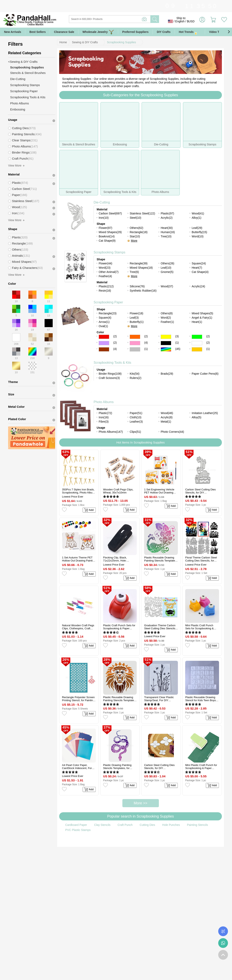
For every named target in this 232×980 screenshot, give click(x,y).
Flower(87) (105, 228)
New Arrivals (13, 32)
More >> (141, 803)
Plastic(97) (167, 213)
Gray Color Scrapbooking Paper (135, 349)
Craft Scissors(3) (109, 378)
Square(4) (105, 318)
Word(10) (198, 236)
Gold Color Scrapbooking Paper (197, 349)
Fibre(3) (104, 422)
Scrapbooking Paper (108, 302)
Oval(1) (103, 326)
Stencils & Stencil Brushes (28, 73)
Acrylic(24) (198, 286)
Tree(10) (166, 236)
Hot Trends (190, 32)
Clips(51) (135, 432)
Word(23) (105, 268)
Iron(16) (104, 417)
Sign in (202, 21)
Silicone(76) (137, 286)
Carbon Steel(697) (110, 213)
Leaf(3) (134, 318)
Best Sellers (37, 32)
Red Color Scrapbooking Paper (104, 337)
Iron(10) (104, 218)
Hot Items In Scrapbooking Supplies (140, 442)
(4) (146, 343)
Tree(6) (134, 272)
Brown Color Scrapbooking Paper (104, 349)
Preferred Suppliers (135, 32)
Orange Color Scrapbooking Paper (135, 337)
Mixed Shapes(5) (202, 313)
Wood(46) (167, 413)
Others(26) (167, 263)
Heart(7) (197, 268)
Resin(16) (105, 291)
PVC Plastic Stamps (78, 830)
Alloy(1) (196, 218)
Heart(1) (197, 322)
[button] (229, 32)
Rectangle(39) (139, 263)
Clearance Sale (64, 32)
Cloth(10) (136, 417)
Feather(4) (105, 276)
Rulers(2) (136, 378)
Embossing (18, 109)
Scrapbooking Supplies (121, 42)
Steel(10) (135, 218)
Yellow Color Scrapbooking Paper (166, 337)
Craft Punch (125, 825)
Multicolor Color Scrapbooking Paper (166, 349)
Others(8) (167, 313)
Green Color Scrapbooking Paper (197, 337)
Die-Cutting (102, 202)
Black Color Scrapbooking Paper (166, 343)
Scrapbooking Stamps (110, 252)
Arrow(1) (104, 322)
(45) (178, 349)
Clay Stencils (102, 825)
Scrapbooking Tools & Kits (112, 363)
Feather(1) (167, 322)
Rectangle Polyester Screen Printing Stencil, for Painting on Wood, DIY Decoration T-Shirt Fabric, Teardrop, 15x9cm (78, 699)
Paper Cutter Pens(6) (205, 374)
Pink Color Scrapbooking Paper (135, 343)
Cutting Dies (147, 825)
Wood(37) (167, 286)
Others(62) (136, 228)
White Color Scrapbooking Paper (197, 343)
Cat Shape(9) (107, 241)
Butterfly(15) (199, 232)
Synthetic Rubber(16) (143, 291)
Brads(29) (167, 374)
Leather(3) (136, 422)
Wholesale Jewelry (98, 32)
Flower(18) (136, 313)
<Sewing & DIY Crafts (23, 62)
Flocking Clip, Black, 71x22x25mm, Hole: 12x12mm (115, 559)
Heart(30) (167, 228)
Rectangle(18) (139, 232)
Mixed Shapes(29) (110, 232)
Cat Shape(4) (200, 272)
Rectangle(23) (108, 313)
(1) (177, 343)
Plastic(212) (106, 286)
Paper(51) (136, 413)
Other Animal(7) (109, 272)
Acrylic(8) (167, 417)
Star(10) (135, 236)
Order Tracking (223, 931)
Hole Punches (171, 825)
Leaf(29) (197, 228)
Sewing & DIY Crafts (85, 42)
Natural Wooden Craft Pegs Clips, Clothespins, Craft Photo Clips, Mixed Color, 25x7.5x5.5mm (78, 627)
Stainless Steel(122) (142, 213)
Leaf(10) (166, 268)
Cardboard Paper (76, 825)
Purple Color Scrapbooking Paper (104, 343)
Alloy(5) (196, 417)
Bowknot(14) (107, 236)
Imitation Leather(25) (205, 413)
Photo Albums (104, 402)
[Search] (126, 19)
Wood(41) (198, 213)
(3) (177, 336)
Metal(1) (166, 422)
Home (63, 42)
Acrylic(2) (167, 218)
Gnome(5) (167, 272)
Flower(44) (105, 263)
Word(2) (166, 318)
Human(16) (168, 232)
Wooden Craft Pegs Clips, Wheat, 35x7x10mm (118, 491)
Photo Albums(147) (111, 432)
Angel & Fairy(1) (202, 318)
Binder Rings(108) (110, 374)
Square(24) (199, 263)
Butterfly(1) (137, 322)
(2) (115, 336)
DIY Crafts (164, 32)
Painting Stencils (198, 825)
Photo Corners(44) (172, 432)
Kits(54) (135, 374)
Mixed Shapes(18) (141, 268)
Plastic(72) (105, 413)
